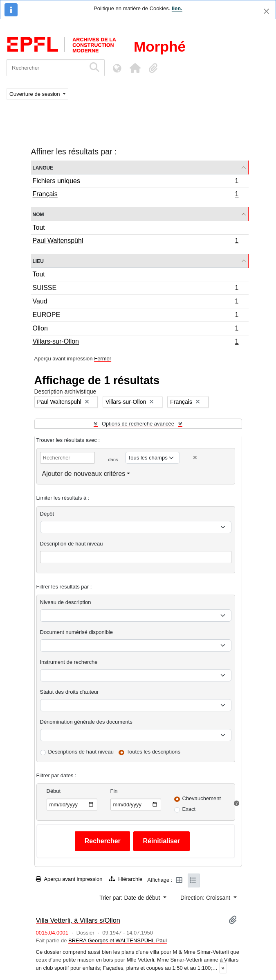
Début (54, 791)
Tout (39, 227)
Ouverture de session (35, 94)
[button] (135, 68)
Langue (43, 167)
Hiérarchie (126, 879)
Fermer (103, 359)
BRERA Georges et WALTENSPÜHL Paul (118, 940)
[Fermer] (266, 11)
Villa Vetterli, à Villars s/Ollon (78, 920)
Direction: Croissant (206, 898)
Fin (114, 791)
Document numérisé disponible (76, 632)
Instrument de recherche (69, 662)
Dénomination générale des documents (86, 722)
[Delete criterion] (195, 458)
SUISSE (136, 289)
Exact (189, 809)
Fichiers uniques (136, 182)
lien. (177, 8)
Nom (38, 214)
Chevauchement (202, 798)
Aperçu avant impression (69, 879)
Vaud (136, 302)
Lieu (38, 261)
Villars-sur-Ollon (136, 342)
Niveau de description (66, 602)
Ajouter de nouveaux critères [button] (84, 474)
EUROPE (136, 316)
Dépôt (47, 514)
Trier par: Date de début (130, 898)
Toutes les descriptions (154, 752)
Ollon (136, 329)
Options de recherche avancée (138, 424)
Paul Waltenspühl (136, 242)
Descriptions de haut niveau (81, 752)
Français (136, 195)
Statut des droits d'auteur (70, 692)
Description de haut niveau (72, 544)
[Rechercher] (46, 68)
